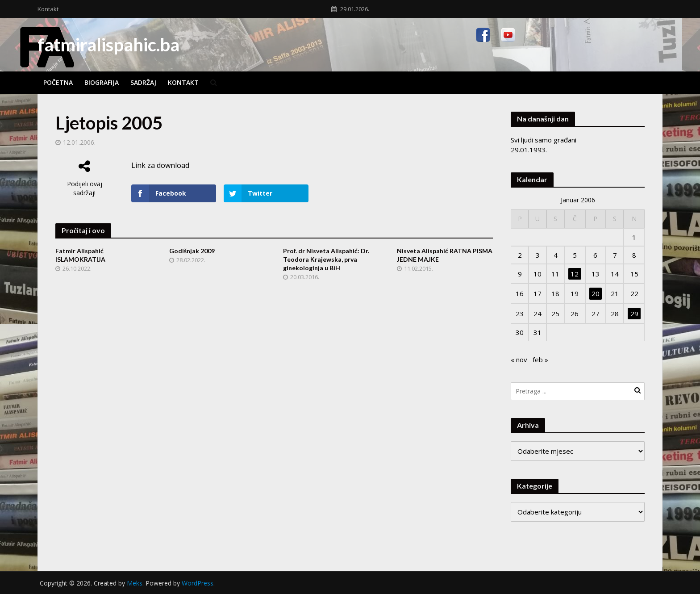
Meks (135, 583)
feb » (540, 360)
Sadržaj (143, 82)
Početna (58, 82)
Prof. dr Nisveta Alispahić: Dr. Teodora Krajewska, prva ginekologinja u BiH (326, 259)
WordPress (198, 583)
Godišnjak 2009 (192, 251)
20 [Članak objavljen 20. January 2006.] (596, 293)
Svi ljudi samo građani (544, 140)
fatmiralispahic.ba (108, 45)
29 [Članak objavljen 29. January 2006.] (634, 314)
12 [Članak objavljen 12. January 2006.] (575, 274)
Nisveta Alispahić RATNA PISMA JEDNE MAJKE (445, 255)
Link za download (160, 165)
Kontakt (48, 9)
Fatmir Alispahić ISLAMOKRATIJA (80, 255)
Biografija (102, 82)
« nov (519, 360)
